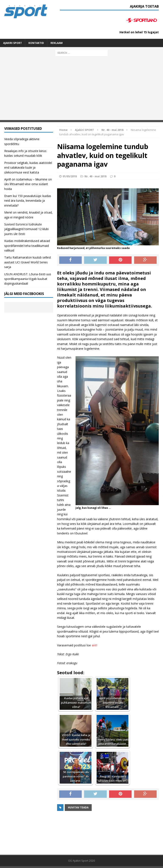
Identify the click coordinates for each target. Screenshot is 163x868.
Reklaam (57, 43)
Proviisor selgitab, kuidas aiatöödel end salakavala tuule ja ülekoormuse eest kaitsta (28, 168)
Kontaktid (36, 43)
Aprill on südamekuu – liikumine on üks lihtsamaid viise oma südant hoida (28, 184)
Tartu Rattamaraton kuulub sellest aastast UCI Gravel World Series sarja (28, 262)
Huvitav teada (78, 807)
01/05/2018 (70, 176)
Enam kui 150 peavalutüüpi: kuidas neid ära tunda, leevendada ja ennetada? (28, 201)
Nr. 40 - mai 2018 (95, 176)
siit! (94, 645)
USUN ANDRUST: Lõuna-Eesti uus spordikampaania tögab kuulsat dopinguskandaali (28, 279)
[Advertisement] (81, 90)
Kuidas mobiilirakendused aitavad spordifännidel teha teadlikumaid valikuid (27, 246)
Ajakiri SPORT (13, 43)
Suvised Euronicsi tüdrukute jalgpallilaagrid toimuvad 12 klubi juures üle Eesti (26, 229)
